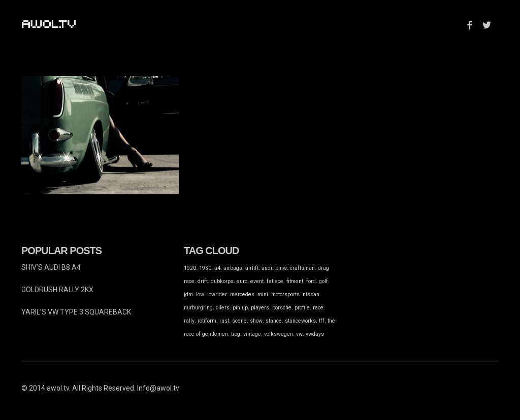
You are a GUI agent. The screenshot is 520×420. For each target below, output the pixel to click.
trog (236, 334)
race (318, 308)
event (257, 281)
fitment (295, 281)
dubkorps (222, 281)
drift (203, 281)
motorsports (285, 294)
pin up (240, 308)
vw (299, 334)
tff (322, 321)
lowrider (217, 294)
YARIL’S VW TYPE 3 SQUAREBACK (76, 312)
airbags (233, 268)
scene (239, 321)
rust (224, 321)
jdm (188, 294)
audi (267, 268)
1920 (190, 268)
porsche (282, 308)
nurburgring (198, 308)
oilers (223, 308)
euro (242, 281)
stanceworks (300, 321)
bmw (281, 268)
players (260, 308)
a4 (217, 268)
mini (263, 294)
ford (311, 281)
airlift (252, 268)
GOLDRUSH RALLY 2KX (57, 290)
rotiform (207, 321)
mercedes (242, 294)
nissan (311, 294)
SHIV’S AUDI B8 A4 (51, 267)
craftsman (302, 268)
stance (274, 321)
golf (323, 281)
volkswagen (279, 334)
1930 (205, 268)
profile (302, 308)
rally (189, 321)
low (200, 294)
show (256, 321)
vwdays (315, 334)
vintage (252, 334)
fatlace (275, 281)
